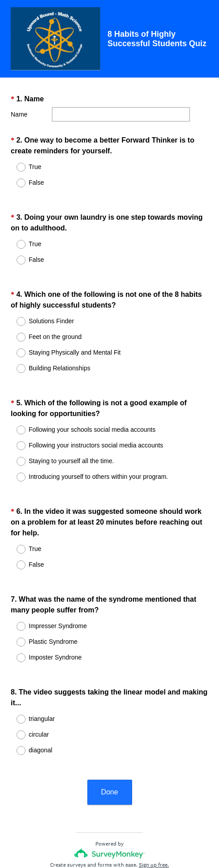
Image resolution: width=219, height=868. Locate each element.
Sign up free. (154, 808)
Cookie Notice (121, 834)
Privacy (90, 834)
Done (109, 736)
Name (19, 114)
